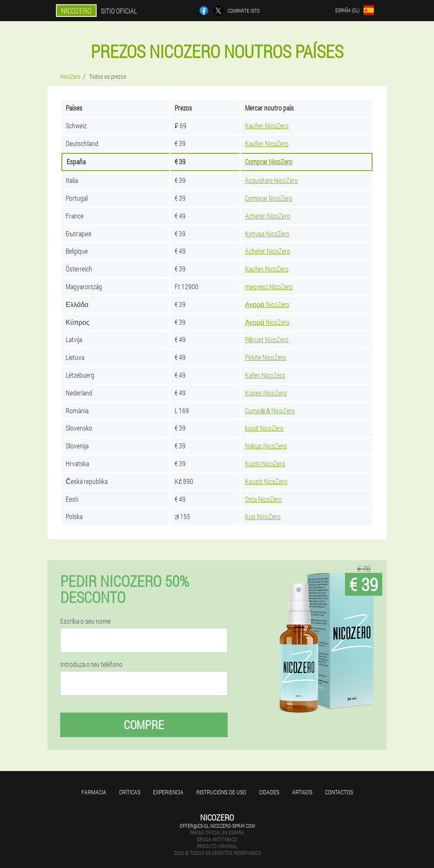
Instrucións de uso (221, 792)
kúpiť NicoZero (264, 428)
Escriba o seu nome (85, 621)
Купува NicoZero (267, 234)
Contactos (339, 792)
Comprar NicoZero (269, 162)
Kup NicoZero (263, 516)
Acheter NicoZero (268, 216)
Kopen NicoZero (266, 393)
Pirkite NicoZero (266, 357)
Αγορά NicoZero (267, 304)
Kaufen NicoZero (267, 126)
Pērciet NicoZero (267, 339)
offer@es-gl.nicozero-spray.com (217, 826)
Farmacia (94, 792)
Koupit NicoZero (266, 481)
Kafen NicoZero (265, 375)
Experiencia (168, 792)
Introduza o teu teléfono (91, 664)
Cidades (269, 792)
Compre (144, 725)
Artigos (302, 792)
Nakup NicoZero (266, 446)
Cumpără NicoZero (270, 411)
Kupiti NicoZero (265, 463)
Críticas (130, 792)
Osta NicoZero (263, 499)
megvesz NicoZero (269, 286)
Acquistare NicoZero (271, 180)
